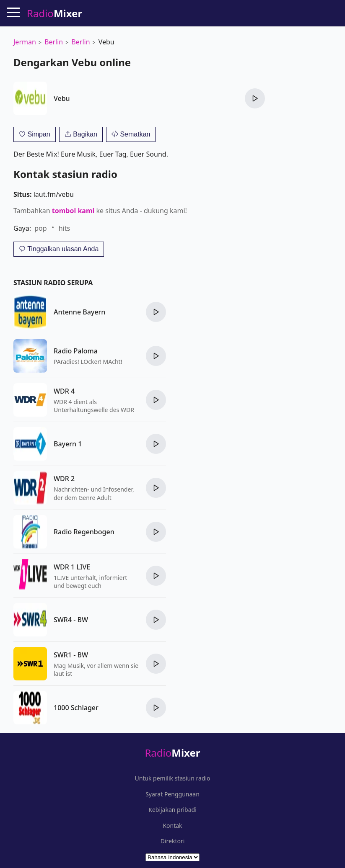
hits (64, 228)
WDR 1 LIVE (72, 567)
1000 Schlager (76, 708)
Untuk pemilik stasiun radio (172, 778)
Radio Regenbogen (84, 532)
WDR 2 (64, 479)
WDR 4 (64, 391)
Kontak (172, 826)
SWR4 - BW (71, 620)
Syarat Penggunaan (172, 794)
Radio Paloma (76, 351)
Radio (172, 753)
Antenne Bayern (79, 312)
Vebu (62, 98)
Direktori (173, 841)
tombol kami (73, 211)
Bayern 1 (68, 444)
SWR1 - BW (71, 655)
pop (40, 228)
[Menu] (13, 12)
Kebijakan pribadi (172, 810)
